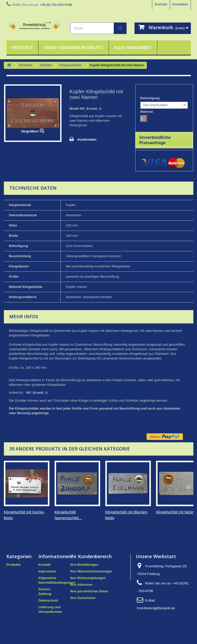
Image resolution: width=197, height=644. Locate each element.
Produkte (22, 48)
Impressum (47, 571)
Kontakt (161, 4)
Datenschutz (48, 600)
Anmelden (180, 4)
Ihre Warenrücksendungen (91, 571)
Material (147, 112)
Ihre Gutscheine (83, 598)
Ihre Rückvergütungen (88, 578)
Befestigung (151, 98)
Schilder (46, 65)
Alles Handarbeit (133, 48)
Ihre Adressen (81, 585)
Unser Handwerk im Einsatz (74, 48)
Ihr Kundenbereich (91, 556)
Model (74, 109)
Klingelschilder (70, 65)
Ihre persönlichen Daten (89, 591)
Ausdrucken (87, 139)
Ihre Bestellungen (84, 565)
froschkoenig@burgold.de (156, 608)
